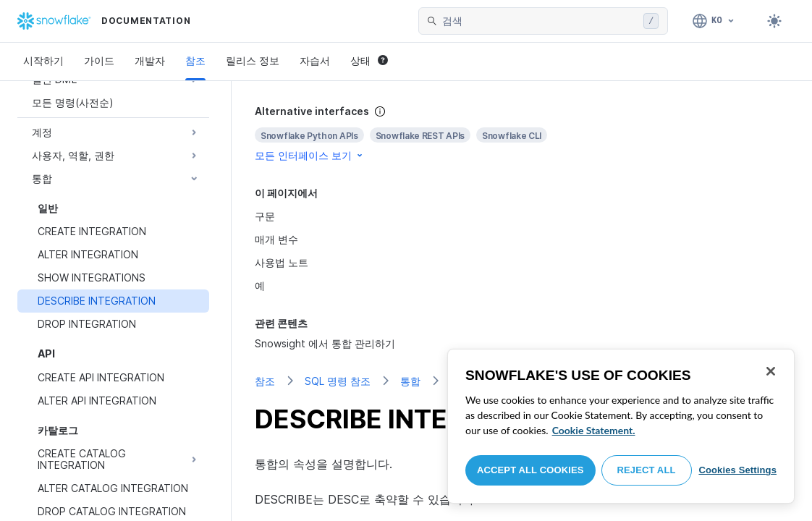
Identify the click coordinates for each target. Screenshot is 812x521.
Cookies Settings (737, 470)
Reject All (647, 470)
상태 (369, 60)
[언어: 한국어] (714, 21)
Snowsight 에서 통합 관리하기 (325, 343)
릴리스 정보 (253, 60)
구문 (265, 216)
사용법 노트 (282, 262)
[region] (621, 426)
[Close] (771, 371)
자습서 (315, 60)
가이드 (99, 60)
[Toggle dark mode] (774, 21)
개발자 (150, 60)
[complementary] (522, 134)
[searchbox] (540, 21)
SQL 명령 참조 (338, 381)
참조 (195, 60)
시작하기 (43, 60)
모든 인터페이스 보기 (310, 155)
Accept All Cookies (530, 470)
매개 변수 (276, 239)
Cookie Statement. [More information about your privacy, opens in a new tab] (594, 430)
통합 (410, 381)
